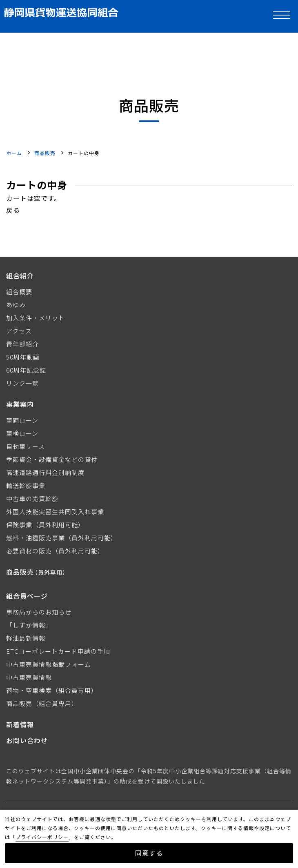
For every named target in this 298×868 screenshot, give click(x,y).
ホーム (14, 153)
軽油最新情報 (26, 638)
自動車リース (26, 446)
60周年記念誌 (26, 370)
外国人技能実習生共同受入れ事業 (55, 512)
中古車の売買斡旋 (32, 498)
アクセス (19, 331)
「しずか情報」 (29, 625)
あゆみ (16, 305)
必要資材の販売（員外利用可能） (55, 551)
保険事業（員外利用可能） (45, 525)
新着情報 (20, 724)
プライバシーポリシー (42, 837)
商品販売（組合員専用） (42, 703)
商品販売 (45, 153)
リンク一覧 (22, 383)
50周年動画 (23, 357)
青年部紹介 (22, 344)
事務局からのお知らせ (39, 612)
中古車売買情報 (29, 677)
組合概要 (19, 292)
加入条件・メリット (36, 318)
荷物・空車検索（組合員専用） (52, 690)
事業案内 (20, 404)
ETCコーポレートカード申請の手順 (58, 651)
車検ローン (22, 433)
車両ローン (22, 420)
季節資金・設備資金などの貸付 (52, 459)
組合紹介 (20, 275)
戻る (13, 210)
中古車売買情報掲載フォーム (49, 664)
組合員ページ (27, 596)
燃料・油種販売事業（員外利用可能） (62, 538)
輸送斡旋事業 (26, 485)
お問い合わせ (27, 740)
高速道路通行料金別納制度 (45, 472)
